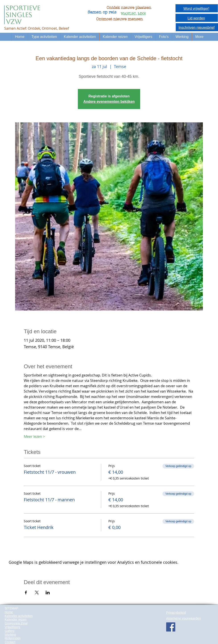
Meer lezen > (34, 436)
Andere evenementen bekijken (109, 102)
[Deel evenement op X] (37, 593)
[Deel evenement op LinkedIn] (48, 593)
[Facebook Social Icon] (171, 627)
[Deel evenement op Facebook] (26, 593)
